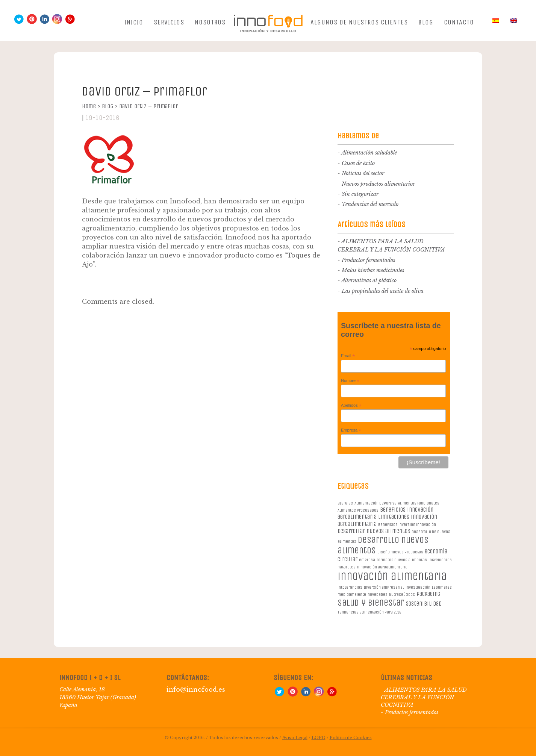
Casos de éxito (358, 163)
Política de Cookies (351, 738)
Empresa (351, 430)
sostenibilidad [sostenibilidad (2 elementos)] (424, 604)
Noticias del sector (363, 173)
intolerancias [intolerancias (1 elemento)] (350, 587)
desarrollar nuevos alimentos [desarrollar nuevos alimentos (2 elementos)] (374, 531)
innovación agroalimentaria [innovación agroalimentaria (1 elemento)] (382, 567)
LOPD (319, 738)
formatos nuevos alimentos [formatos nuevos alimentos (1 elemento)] (402, 560)
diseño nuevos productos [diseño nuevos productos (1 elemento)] (400, 552)
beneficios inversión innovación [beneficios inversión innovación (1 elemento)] (407, 525)
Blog (426, 22)
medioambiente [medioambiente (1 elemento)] (352, 595)
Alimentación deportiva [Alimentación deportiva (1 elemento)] (376, 503)
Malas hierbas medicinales (373, 270)
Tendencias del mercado (370, 204)
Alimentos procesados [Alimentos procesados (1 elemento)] (358, 510)
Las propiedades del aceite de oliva (383, 291)
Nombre (350, 381)
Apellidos (351, 406)
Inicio (134, 22)
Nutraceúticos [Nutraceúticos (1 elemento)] (402, 595)
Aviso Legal (295, 738)
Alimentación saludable (369, 153)
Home (91, 106)
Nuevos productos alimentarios (378, 184)
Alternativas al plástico (369, 280)
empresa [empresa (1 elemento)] (367, 560)
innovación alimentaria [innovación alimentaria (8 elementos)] (392, 576)
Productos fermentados (368, 260)
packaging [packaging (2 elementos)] (428, 594)
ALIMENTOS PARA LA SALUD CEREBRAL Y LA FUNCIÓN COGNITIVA (424, 697)
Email (348, 356)
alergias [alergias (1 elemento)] (345, 503)
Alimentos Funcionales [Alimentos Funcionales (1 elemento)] (419, 503)
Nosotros (210, 22)
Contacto (459, 22)
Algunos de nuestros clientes (359, 22)
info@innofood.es (196, 689)
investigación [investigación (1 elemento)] (418, 587)
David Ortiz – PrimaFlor (148, 106)
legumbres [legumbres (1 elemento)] (442, 587)
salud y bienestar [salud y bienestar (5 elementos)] (371, 603)
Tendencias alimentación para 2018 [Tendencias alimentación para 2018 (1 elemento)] (369, 612)
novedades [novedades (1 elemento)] (378, 595)
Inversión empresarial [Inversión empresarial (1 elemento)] (384, 587)
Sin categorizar (360, 194)
